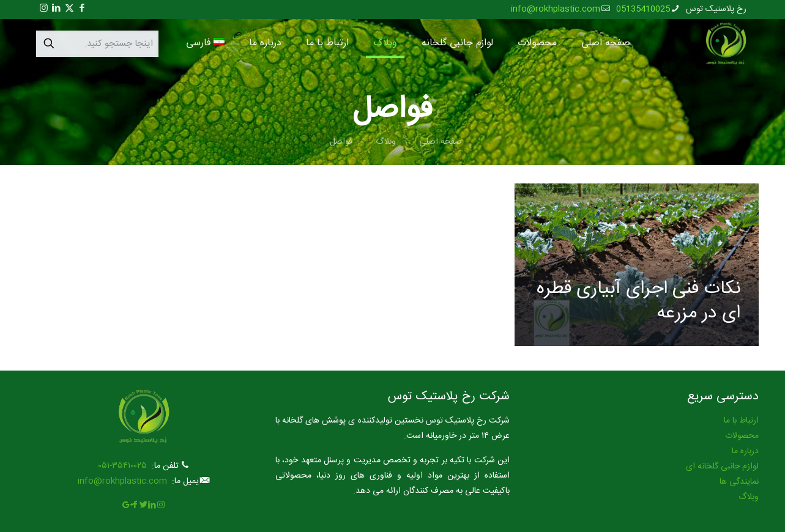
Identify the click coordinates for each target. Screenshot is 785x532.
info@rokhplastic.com (122, 481)
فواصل (341, 142)
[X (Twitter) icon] (69, 9)
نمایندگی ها (739, 482)
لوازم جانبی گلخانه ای (722, 467)
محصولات (742, 436)
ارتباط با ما (741, 421)
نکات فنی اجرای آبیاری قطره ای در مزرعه (638, 301)
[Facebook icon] (82, 9)
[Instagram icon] (44, 9)
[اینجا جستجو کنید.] (97, 44)
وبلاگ (386, 142)
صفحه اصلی (441, 142)
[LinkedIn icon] (57, 9)
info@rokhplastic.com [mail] (556, 9)
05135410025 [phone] (643, 9)
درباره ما (745, 451)
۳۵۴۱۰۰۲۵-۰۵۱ (122, 466)
